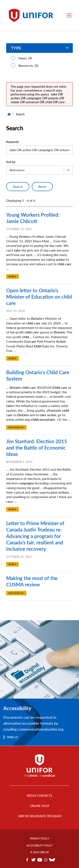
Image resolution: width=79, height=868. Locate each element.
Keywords (12, 142)
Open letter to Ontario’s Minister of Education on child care (39, 297)
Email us (12, 737)
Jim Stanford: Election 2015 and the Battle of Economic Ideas (37, 448)
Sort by (11, 162)
